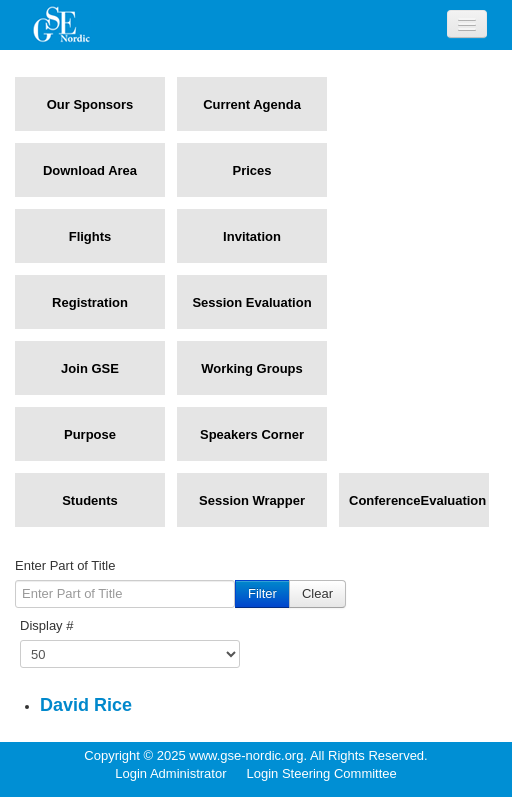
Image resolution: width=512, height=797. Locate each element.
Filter (262, 593)
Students (90, 500)
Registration (90, 302)
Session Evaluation (251, 302)
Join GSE (90, 368)
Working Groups (252, 368)
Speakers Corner (252, 434)
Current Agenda (252, 104)
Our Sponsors (90, 104)
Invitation (252, 236)
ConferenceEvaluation (414, 500)
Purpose (90, 434)
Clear (317, 593)
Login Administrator (170, 773)
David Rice (86, 705)
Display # (46, 625)
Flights (90, 236)
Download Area (90, 170)
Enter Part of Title (65, 565)
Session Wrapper (252, 500)
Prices (251, 170)
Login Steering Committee (321, 773)
